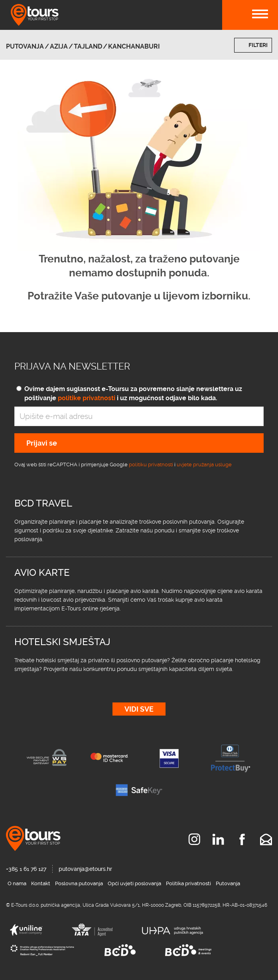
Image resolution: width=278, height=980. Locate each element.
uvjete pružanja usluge (204, 465)
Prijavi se (42, 443)
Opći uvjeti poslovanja (134, 883)
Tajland (88, 46)
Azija (59, 46)
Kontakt (41, 883)
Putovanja (25, 46)
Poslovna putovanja (79, 883)
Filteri (258, 45)
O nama (17, 883)
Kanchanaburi (134, 46)
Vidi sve (139, 709)
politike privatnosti (87, 398)
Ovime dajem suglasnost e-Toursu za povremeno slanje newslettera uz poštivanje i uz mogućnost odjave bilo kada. (133, 393)
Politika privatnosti (188, 883)
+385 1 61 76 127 (26, 869)
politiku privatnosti (151, 465)
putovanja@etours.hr (85, 869)
